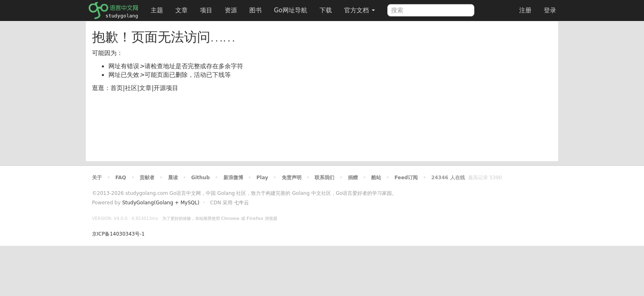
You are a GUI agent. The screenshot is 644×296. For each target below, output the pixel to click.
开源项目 (166, 88)
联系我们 (324, 178)
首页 (117, 88)
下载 (326, 10)
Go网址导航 (292, 8)
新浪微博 (233, 178)
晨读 (173, 178)
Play (262, 178)
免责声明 (292, 178)
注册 (525, 10)
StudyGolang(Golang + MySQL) (161, 203)
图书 (255, 10)
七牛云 (241, 203)
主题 (157, 10)
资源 (231, 10)
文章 (182, 10)
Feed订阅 (406, 178)
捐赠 (353, 178)
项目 (206, 10)
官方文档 (360, 10)
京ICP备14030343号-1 (118, 234)
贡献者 (147, 178)
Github (200, 178)
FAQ (121, 178)
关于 (97, 178)
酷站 (376, 178)
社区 (131, 88)
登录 (550, 10)
